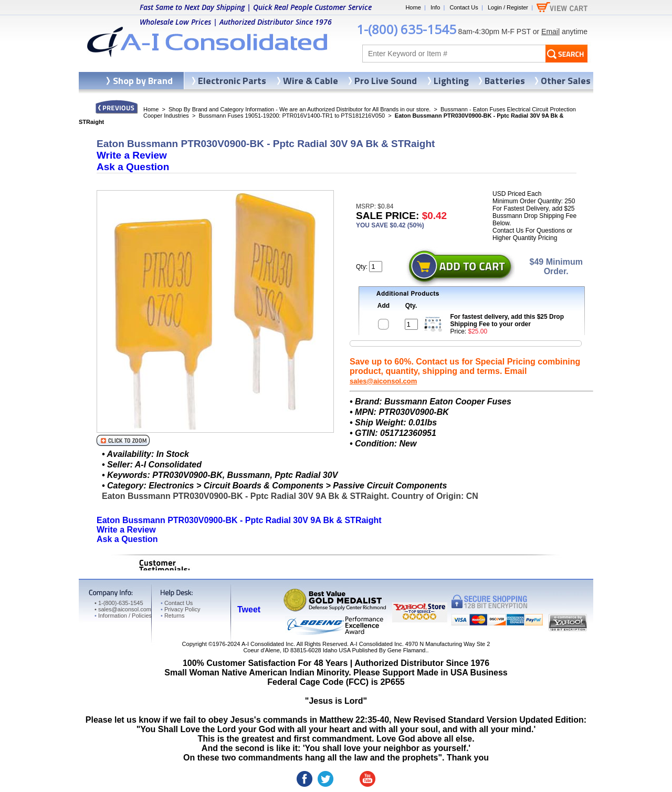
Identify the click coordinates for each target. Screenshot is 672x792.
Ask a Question (133, 167)
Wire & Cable (311, 81)
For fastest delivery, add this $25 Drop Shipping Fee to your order (507, 320)
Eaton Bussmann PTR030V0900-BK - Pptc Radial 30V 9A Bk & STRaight (239, 520)
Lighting (451, 81)
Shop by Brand (143, 81)
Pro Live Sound (386, 81)
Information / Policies (123, 616)
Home (413, 7)
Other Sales (566, 81)
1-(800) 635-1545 (406, 29)
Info (435, 7)
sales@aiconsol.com (383, 381)
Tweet (249, 609)
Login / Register (508, 7)
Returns (172, 616)
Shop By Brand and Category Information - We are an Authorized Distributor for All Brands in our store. (300, 109)
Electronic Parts (232, 81)
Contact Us (464, 7)
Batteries (505, 81)
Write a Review (132, 155)
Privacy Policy (180, 609)
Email (550, 32)
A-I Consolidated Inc (267, 644)
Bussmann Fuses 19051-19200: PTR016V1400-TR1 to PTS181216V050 (292, 116)
